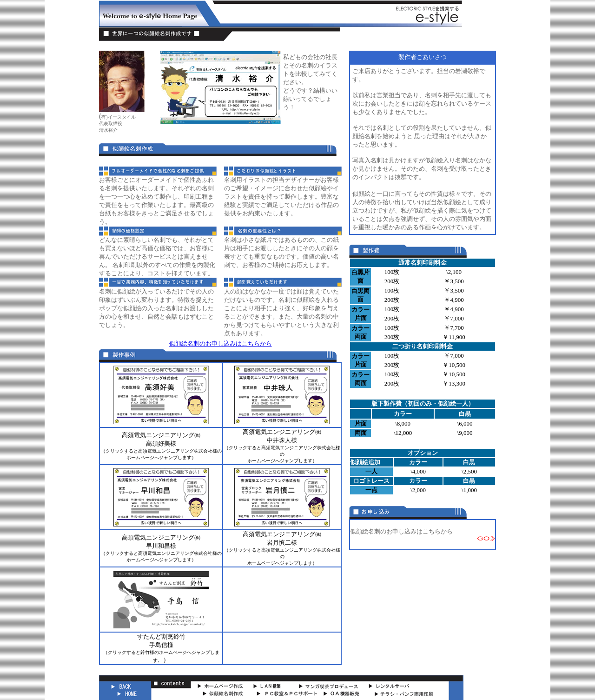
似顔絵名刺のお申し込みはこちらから (221, 343)
